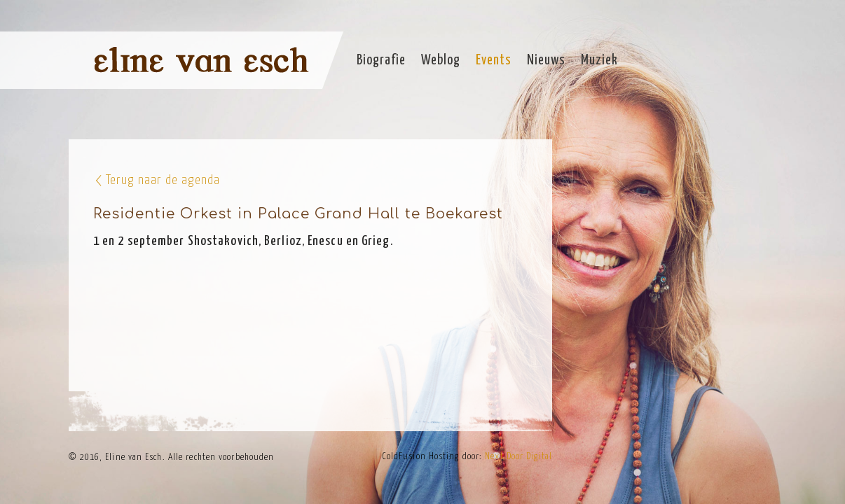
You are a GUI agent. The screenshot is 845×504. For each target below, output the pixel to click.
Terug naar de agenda (163, 180)
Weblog (441, 61)
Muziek (599, 61)
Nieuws (546, 61)
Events (494, 61)
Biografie (381, 61)
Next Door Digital (518, 457)
